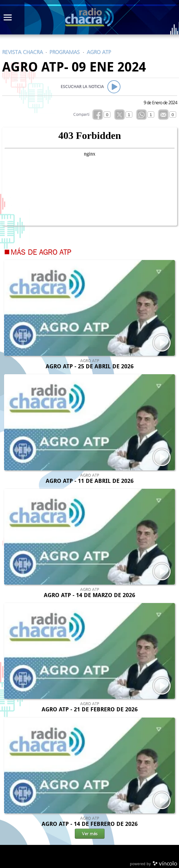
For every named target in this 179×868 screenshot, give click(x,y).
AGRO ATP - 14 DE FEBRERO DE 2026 (90, 824)
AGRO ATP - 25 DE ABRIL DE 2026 (90, 366)
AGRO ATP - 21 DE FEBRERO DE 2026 (90, 709)
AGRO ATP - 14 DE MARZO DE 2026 (89, 595)
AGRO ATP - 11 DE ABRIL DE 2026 (90, 481)
